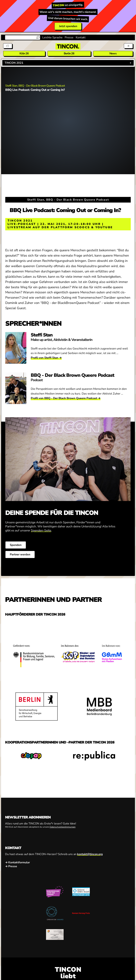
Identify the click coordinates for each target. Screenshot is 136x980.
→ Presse (11, 866)
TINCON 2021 (14, 63)
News (113, 53)
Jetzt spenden (68, 26)
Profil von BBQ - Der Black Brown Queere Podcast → (66, 398)
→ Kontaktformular (17, 862)
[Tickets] (8, 46)
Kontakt (81, 37)
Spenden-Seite (41, 530)
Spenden (16, 545)
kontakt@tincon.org (90, 854)
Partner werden (20, 555)
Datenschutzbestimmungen (63, 827)
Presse (69, 37)
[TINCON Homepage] (68, 46)
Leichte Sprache (52, 37)
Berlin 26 (69, 53)
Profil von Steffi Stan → (46, 358)
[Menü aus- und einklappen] (128, 46)
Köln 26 (24, 53)
